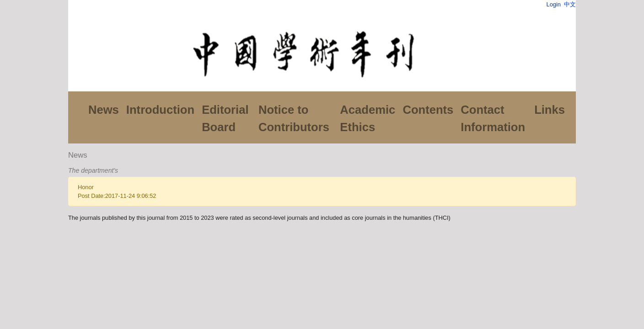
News (104, 110)
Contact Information (493, 118)
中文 (570, 4)
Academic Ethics (368, 118)
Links (550, 110)
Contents (428, 110)
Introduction (160, 110)
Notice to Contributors (294, 118)
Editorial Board (225, 118)
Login (554, 4)
